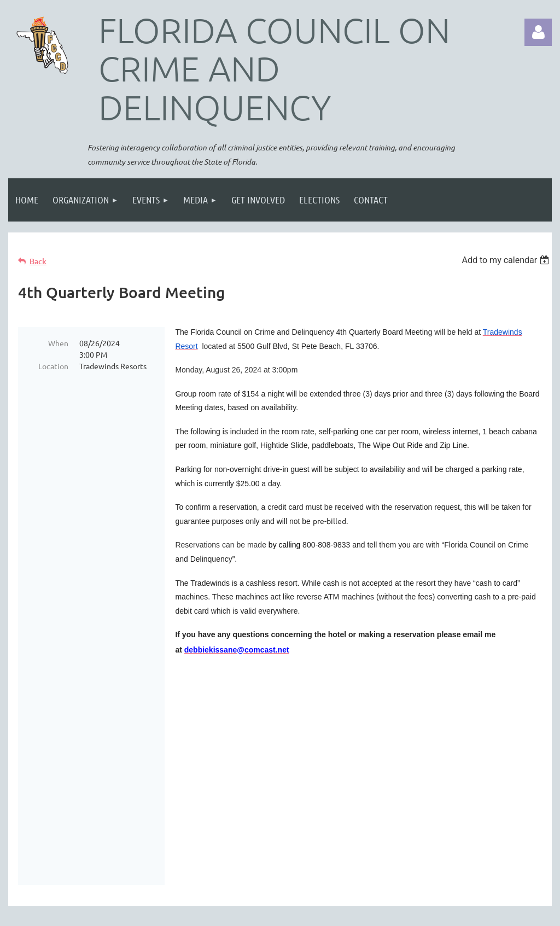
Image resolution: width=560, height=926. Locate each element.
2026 (66, 775)
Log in (538, 32)
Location (53, 366)
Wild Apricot (421, 913)
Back (38, 261)
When (58, 343)
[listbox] (507, 260)
